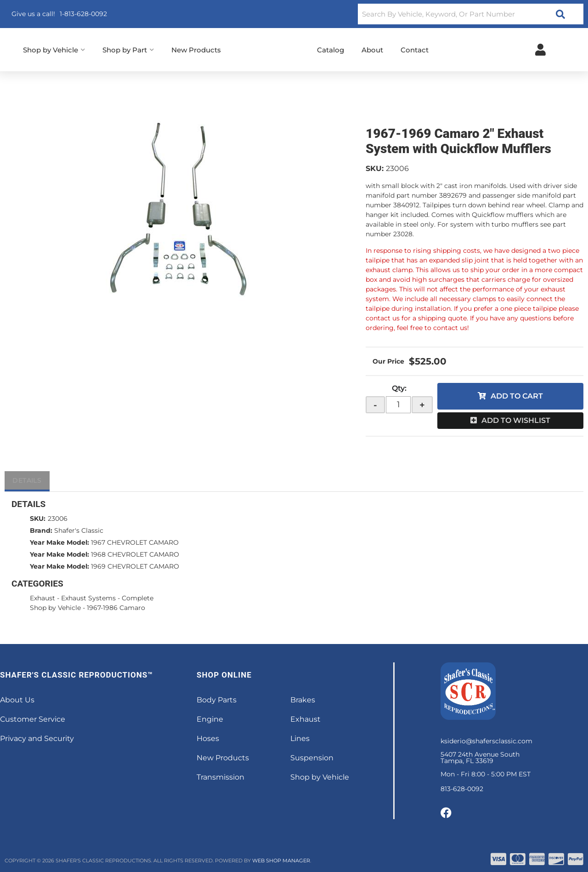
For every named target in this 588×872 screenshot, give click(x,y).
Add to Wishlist (516, 420)
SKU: (375, 168)
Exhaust (42, 598)
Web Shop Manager (281, 861)
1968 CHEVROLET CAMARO (135, 554)
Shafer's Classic (79, 530)
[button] (471, 14)
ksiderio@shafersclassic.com (486, 741)
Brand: (41, 530)
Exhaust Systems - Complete (107, 598)
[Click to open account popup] (540, 50)
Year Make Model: (59, 542)
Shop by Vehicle (55, 608)
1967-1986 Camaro (116, 608)
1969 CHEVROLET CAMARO (135, 566)
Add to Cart (517, 396)
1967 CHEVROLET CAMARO (135, 542)
